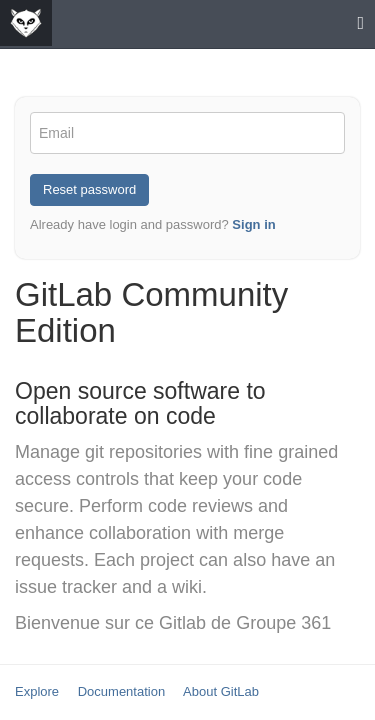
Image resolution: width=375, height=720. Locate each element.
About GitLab (221, 691)
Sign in (253, 224)
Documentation (121, 691)
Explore (37, 691)
